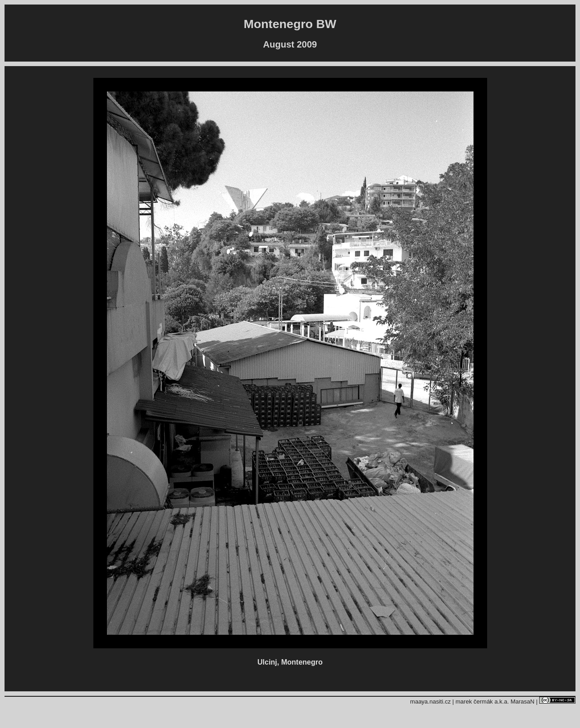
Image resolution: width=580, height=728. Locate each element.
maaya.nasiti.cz (430, 702)
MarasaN (523, 702)
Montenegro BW (290, 24)
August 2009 (290, 44)
